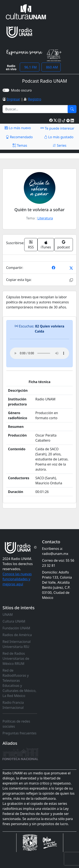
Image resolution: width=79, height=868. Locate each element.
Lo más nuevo (18, 128)
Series (59, 145)
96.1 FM (30, 67)
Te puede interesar (57, 128)
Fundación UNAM (16, 628)
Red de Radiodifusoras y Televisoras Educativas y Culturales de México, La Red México (19, 683)
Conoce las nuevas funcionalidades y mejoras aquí (17, 579)
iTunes (46, 245)
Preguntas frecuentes (19, 733)
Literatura (45, 218)
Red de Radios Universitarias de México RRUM (16, 659)
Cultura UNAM (14, 621)
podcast (64, 245)
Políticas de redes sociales (16, 724)
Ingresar (13, 99)
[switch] (6, 90)
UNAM (8, 615)
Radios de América (17, 635)
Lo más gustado (59, 137)
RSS (31, 245)
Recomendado (19, 137)
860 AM (51, 67)
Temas (20, 145)
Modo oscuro (22, 90)
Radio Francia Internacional (13, 705)
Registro (35, 99)
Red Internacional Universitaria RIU (17, 644)
